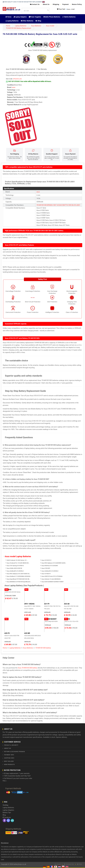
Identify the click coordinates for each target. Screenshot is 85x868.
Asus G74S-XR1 (46, 568)
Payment (66, 4)
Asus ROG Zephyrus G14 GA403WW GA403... (54, 563)
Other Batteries (27, 21)
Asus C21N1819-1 (47, 560)
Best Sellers (9, 761)
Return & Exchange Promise (15, 752)
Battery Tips (7, 812)
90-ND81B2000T (51, 619)
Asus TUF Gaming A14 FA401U (15, 566)
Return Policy (77, 4)
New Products (9, 765)
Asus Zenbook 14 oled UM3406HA (51, 579)
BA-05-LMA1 (76, 205)
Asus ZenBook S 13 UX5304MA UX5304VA (18, 576)
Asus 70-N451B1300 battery (28, 668)
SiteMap (5, 805)
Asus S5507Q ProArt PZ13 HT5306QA (52, 576)
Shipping (56, 4)
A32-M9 (27, 633)
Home (8, 17)
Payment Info (9, 755)
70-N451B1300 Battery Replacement (18, 28)
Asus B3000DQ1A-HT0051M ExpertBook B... (19, 582)
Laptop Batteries (12, 21)
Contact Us (35, 4)
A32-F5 (7, 633)
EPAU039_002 (17, 79)
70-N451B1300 (42, 205)
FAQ (79, 864)
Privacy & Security (11, 745)
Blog (38, 21)
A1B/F (54, 205)
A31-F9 (47, 604)
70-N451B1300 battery (43, 648)
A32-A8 (67, 604)
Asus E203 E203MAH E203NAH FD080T (53, 582)
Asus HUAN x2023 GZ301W (14, 568)
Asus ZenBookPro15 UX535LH (15, 571)
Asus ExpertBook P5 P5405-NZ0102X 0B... (18, 579)
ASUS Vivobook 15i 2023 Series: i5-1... (17, 560)
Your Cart (62, 9)
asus (14, 87)
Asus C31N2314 (46, 574)
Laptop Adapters (20, 17)
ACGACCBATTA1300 (64, 205)
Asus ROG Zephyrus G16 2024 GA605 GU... (19, 574)
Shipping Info (9, 758)
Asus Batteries (36, 26)
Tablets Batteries (69, 17)
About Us (46, 4)
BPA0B (49, 205)
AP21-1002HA (29, 604)
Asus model (50, 26)
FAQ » (5, 781)
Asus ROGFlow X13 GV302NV (50, 566)
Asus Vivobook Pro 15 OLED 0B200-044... (18, 563)
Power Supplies (35, 17)
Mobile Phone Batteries (52, 17)
